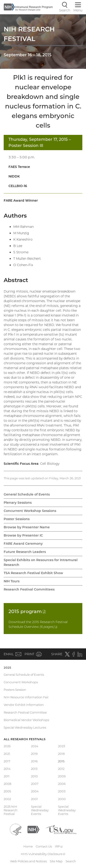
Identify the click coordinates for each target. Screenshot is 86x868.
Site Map (56, 861)
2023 (61, 746)
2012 (61, 769)
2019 (34, 754)
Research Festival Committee (25, 712)
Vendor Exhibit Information (24, 705)
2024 (35, 746)
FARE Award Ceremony (23, 544)
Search (71, 861)
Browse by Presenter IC (23, 535)
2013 (34, 769)
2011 (7, 776)
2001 (34, 799)
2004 (35, 791)
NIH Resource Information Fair (26, 697)
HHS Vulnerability (43, 854)
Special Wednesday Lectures (25, 727)
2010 (34, 776)
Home (28, 846)
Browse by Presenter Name (27, 527)
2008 (7, 784)
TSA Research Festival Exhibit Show (33, 573)
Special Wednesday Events (40, 810)
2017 (7, 761)
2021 (7, 754)
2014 (7, 769)
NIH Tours (12, 581)
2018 (61, 754)
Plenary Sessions (18, 503)
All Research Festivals (25, 739)
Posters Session (15, 690)
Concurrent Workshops (21, 682)
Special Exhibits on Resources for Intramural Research (41, 562)
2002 (7, 799)
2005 (7, 791)
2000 (62, 799)
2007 (35, 784)
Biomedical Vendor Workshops (26, 720)
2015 (27, 611)
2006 (62, 784)
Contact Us (44, 846)
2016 (34, 761)
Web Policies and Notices (28, 861)
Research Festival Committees (29, 589)
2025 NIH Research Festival (11, 810)
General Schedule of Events (27, 494)
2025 (7, 668)
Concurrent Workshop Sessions (30, 511)
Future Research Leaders (25, 552)
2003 (62, 791)
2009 (62, 776)
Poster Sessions (17, 519)
